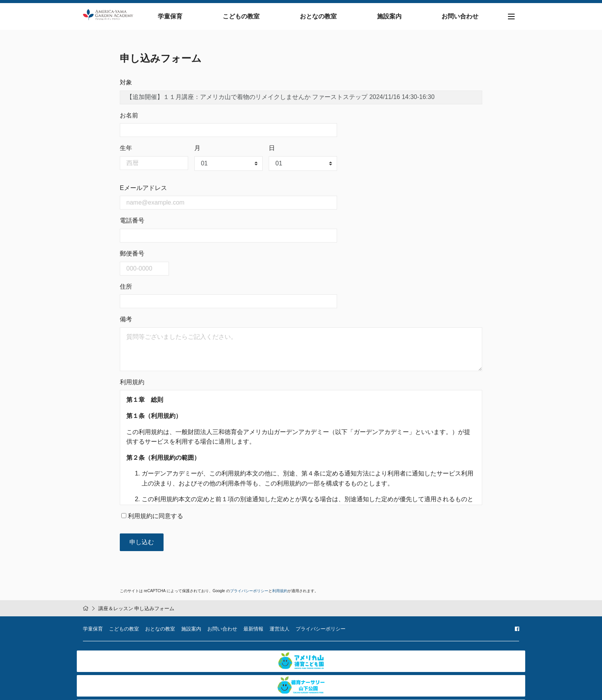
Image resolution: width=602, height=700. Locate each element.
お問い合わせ (460, 18)
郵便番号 (132, 257)
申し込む (142, 546)
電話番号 (132, 225)
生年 (126, 152)
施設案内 (396, 18)
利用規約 (280, 595)
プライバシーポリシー (249, 595)
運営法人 (279, 633)
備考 (126, 323)
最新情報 (253, 633)
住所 (126, 290)
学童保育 (196, 18)
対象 (126, 86)
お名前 (129, 119)
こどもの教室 (261, 18)
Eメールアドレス (143, 192)
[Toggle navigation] (511, 19)
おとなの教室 (331, 18)
